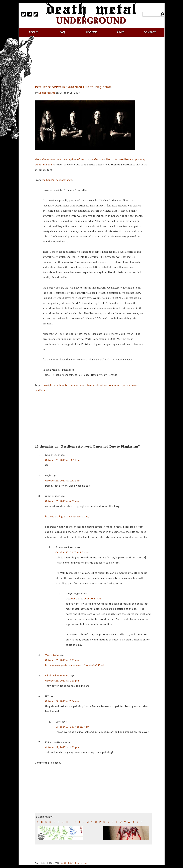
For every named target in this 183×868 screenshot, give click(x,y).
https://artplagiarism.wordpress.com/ (67, 516)
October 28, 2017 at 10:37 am (83, 599)
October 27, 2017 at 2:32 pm (72, 552)
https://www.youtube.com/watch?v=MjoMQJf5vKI (75, 665)
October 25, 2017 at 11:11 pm (63, 460)
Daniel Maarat (47, 93)
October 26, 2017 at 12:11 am (63, 481)
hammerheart (78, 385)
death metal (61, 385)
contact (150, 32)
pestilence (41, 390)
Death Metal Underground (74, 863)
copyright (47, 385)
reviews (91, 32)
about (33, 32)
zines (121, 32)
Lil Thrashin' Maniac (57, 676)
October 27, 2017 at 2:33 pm (62, 747)
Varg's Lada (52, 655)
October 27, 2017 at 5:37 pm (72, 727)
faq (62, 32)
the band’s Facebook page (57, 180)
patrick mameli (131, 385)
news (117, 385)
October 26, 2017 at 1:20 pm (62, 681)
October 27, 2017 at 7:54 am (62, 701)
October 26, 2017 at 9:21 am (62, 660)
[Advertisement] (95, 61)
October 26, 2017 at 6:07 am (62, 501)
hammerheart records (100, 385)
